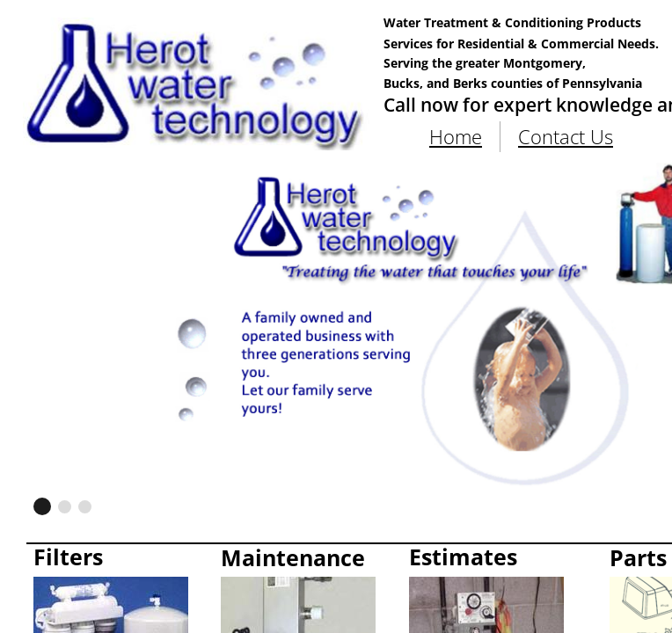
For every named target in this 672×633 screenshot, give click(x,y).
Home (456, 136)
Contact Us (566, 136)
